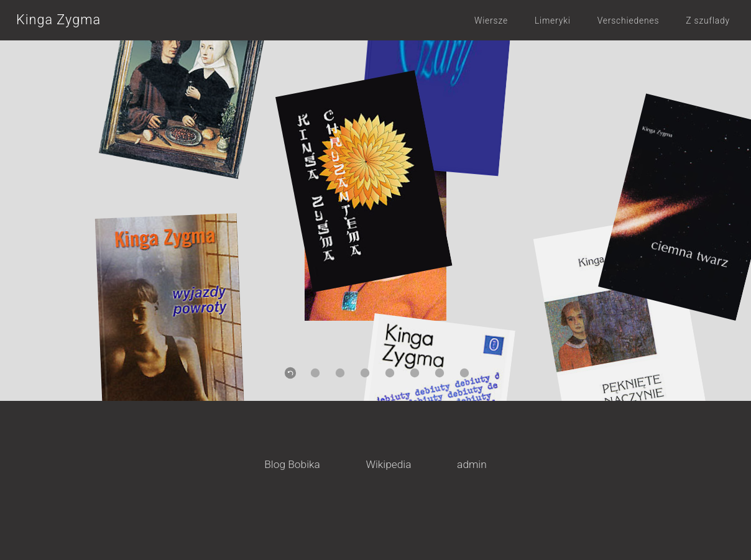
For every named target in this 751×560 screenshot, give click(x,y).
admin (472, 464)
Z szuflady (708, 21)
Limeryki (553, 21)
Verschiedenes (629, 21)
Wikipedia (388, 464)
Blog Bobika (292, 464)
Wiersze (491, 21)
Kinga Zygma (58, 20)
